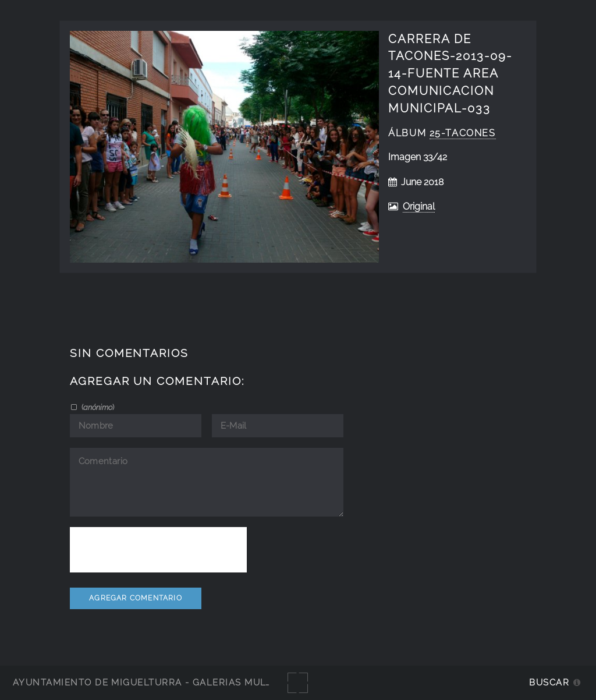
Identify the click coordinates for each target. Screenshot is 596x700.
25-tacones (463, 133)
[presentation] (158, 550)
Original (419, 206)
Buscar (549, 682)
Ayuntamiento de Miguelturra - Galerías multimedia (159, 682)
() (97, 407)
